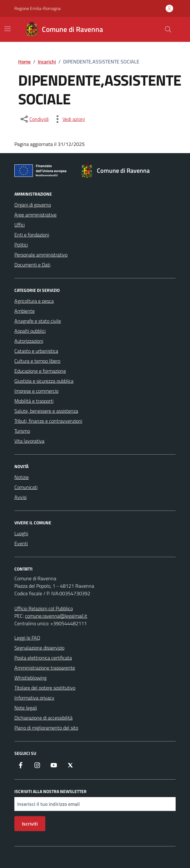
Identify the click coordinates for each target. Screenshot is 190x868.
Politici (21, 245)
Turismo (22, 431)
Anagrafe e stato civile (38, 321)
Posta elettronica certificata (43, 658)
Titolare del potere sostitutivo (45, 688)
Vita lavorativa (29, 441)
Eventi (21, 543)
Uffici (20, 225)
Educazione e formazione (40, 371)
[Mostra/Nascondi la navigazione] (7, 29)
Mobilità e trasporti (34, 401)
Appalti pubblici (30, 331)
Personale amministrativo (41, 255)
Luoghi (21, 533)
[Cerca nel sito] (168, 29)
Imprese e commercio (36, 391)
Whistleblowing (30, 678)
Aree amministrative (35, 215)
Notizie (22, 477)
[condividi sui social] (34, 119)
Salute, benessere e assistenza (46, 411)
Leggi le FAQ (27, 638)
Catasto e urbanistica (36, 351)
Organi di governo (33, 205)
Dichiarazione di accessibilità (43, 718)
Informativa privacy (34, 698)
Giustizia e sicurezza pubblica (44, 381)
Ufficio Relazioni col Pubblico (44, 608)
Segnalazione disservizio (39, 648)
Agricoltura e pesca (34, 301)
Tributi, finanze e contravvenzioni (48, 421)
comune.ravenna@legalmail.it (56, 616)
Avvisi (20, 497)
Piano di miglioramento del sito (46, 728)
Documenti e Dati (32, 265)
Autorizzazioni (29, 341)
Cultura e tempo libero (37, 361)
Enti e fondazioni (32, 235)
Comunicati (26, 487)
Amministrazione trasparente (45, 668)
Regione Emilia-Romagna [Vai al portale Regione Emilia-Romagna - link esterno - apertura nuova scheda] (37, 8)
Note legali (26, 708)
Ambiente (25, 311)
